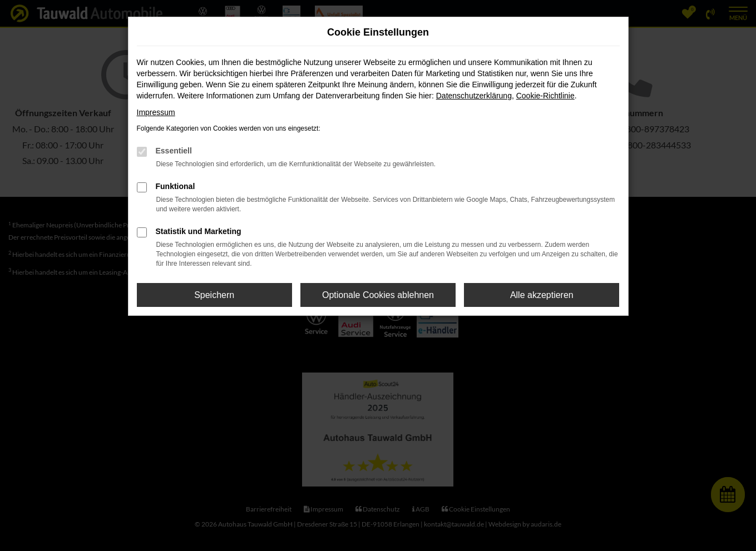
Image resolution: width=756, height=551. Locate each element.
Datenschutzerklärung (474, 96)
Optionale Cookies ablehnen (378, 295)
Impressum (156, 112)
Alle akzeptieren (542, 295)
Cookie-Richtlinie (545, 96)
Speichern (214, 295)
